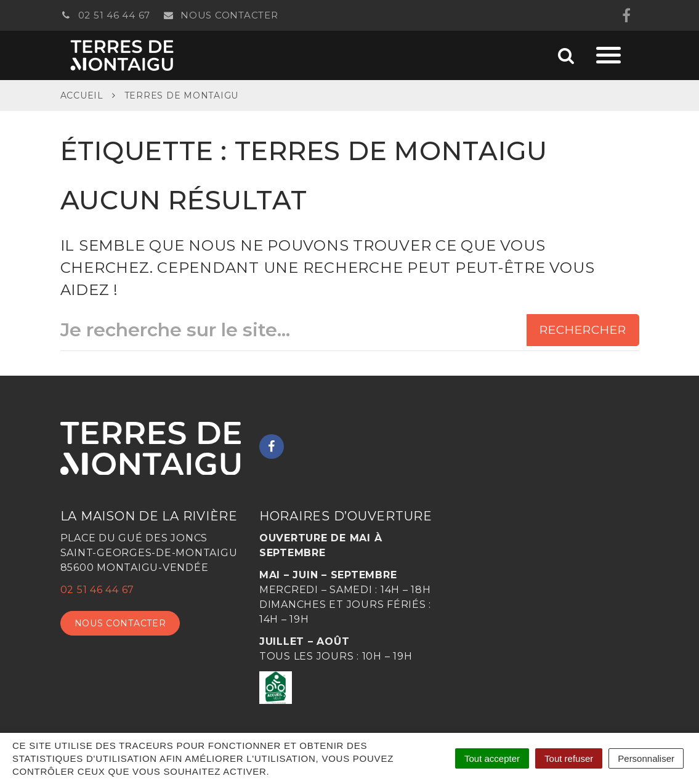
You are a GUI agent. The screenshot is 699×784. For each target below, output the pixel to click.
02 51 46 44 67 (106, 15)
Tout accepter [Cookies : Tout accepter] (492, 758)
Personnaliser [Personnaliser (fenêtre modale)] (646, 758)
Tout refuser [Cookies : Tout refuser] (569, 758)
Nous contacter (220, 15)
